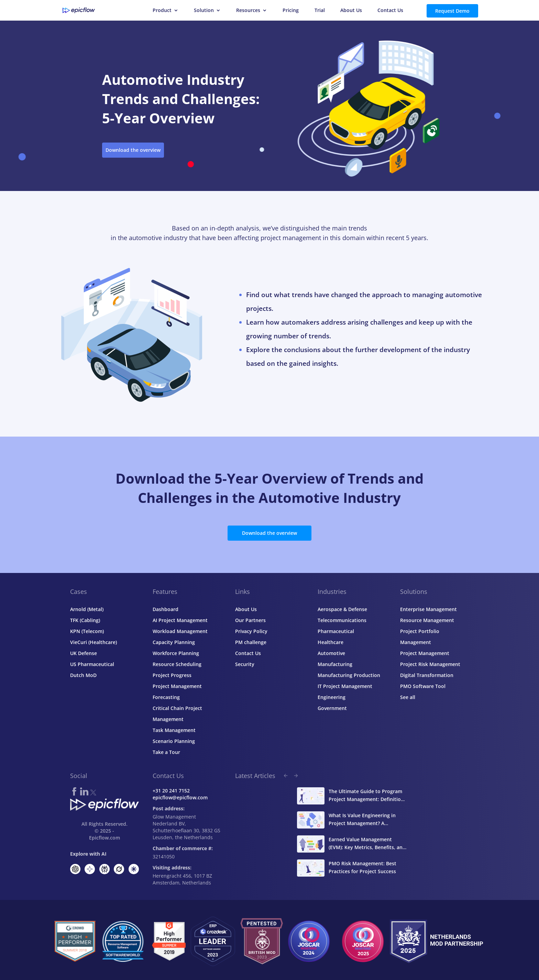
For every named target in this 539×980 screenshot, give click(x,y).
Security (245, 664)
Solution (204, 11)
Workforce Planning (176, 653)
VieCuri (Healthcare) (93, 642)
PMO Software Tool (423, 686)
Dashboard (166, 609)
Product (162, 11)
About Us (351, 11)
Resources (248, 11)
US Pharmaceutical (92, 664)
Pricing (291, 11)
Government (332, 708)
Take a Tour (166, 752)
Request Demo (452, 11)
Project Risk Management (430, 664)
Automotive (331, 653)
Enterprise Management (428, 609)
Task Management (174, 730)
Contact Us (390, 11)
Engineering (332, 697)
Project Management (425, 653)
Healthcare (331, 642)
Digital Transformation (427, 675)
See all (408, 697)
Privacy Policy (251, 631)
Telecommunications (342, 620)
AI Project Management (180, 620)
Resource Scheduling (177, 664)
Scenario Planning (174, 741)
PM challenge (251, 642)
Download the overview (133, 150)
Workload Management (180, 631)
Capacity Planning (174, 642)
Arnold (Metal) (87, 609)
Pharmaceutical (336, 631)
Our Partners (250, 620)
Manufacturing (335, 664)
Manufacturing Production (349, 675)
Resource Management (427, 620)
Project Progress (172, 675)
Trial (320, 11)
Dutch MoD (83, 675)
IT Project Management (345, 686)
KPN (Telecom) (87, 631)
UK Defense (84, 653)
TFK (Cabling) (85, 620)
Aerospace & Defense (342, 609)
